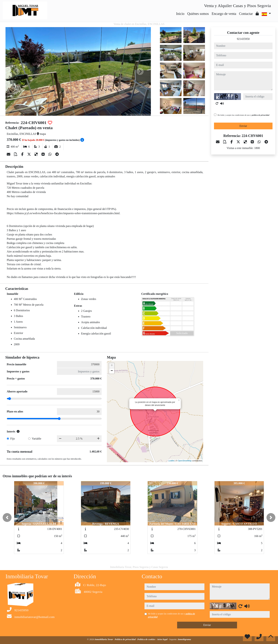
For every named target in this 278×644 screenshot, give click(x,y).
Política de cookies (147, 639)
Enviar (243, 126)
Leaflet (171, 461)
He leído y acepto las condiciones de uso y (243, 115)
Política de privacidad (125, 639)
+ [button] (112, 366)
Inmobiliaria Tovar (104, 639)
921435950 (243, 39)
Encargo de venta (224, 14)
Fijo (13, 439)
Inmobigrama (184, 639)
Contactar (246, 14)
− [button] (112, 371)
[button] (7, 518)
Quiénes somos (198, 14)
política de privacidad (261, 115)
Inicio (180, 14)
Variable (36, 439)
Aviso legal (163, 639)
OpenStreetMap (185, 461)
